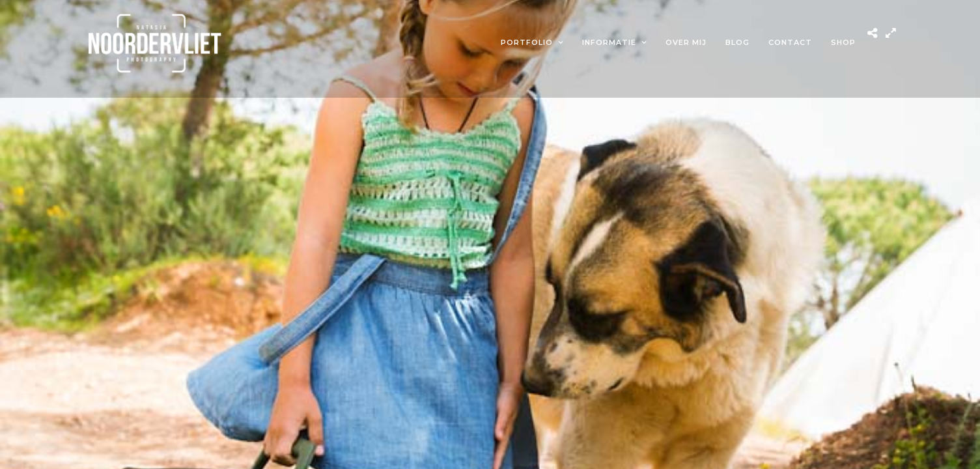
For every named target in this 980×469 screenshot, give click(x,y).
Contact (790, 42)
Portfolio (527, 42)
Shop (843, 42)
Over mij (686, 42)
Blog (737, 42)
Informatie (609, 42)
